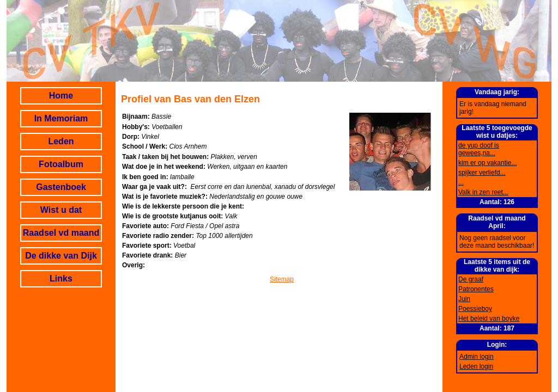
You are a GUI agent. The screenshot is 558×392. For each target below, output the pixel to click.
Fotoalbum (61, 164)
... (461, 182)
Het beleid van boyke (489, 318)
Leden (61, 141)
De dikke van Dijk (61, 256)
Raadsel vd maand (61, 233)
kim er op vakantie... (487, 163)
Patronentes (476, 289)
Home (61, 96)
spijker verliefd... (482, 173)
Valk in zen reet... (483, 192)
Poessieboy (475, 309)
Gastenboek (61, 187)
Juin (464, 299)
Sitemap (282, 279)
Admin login (477, 357)
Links (61, 278)
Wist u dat (61, 210)
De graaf (471, 279)
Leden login (476, 366)
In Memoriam (61, 118)
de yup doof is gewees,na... (479, 149)
